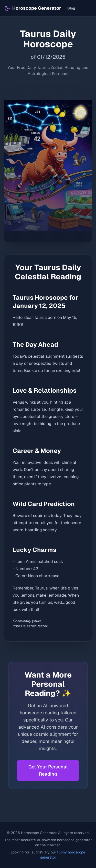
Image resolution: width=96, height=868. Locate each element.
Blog (71, 8)
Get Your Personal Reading (48, 770)
